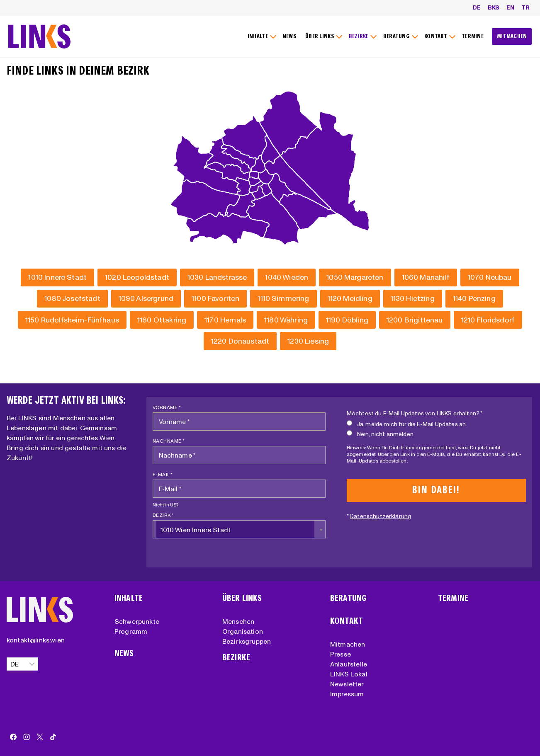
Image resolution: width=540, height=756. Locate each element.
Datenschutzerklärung (380, 516)
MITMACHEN (512, 36)
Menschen (238, 621)
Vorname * (167, 407)
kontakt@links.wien (36, 640)
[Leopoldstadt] (137, 277)
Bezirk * (163, 515)
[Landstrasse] (217, 277)
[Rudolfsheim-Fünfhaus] (72, 320)
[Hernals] (225, 320)
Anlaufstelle (349, 664)
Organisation (243, 631)
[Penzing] (474, 299)
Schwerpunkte (137, 621)
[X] (40, 737)
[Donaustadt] (240, 341)
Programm (131, 631)
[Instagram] (27, 737)
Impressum (347, 694)
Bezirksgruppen (247, 641)
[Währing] (286, 320)
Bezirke (236, 658)
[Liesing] (308, 341)
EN (510, 7)
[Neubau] (490, 277)
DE (477, 7)
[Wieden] (287, 277)
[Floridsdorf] (488, 320)
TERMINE (473, 36)
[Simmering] (283, 299)
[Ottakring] (162, 320)
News (124, 653)
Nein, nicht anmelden (380, 434)
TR (525, 7)
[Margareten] (355, 277)
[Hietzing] (413, 299)
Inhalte (129, 598)
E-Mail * (163, 474)
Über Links (242, 598)
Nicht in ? (166, 505)
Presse (341, 654)
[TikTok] (53, 737)
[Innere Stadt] (57, 277)
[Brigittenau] (415, 320)
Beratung (348, 598)
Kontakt (347, 621)
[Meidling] (350, 299)
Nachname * (169, 441)
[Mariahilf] (426, 277)
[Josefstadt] (72, 299)
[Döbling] (347, 320)
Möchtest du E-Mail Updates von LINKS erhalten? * (415, 413)
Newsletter (347, 684)
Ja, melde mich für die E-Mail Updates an (406, 424)
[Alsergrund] (146, 299)
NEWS (289, 36)
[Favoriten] (215, 299)
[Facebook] (13, 737)
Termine (453, 598)
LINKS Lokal (349, 674)
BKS (494, 7)
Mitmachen (348, 644)
